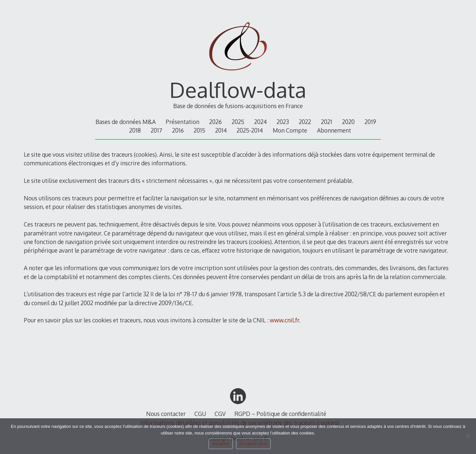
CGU (200, 414)
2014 (221, 130)
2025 (238, 122)
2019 (370, 122)
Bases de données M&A (126, 122)
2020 (348, 122)
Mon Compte (290, 130)
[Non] (468, 438)
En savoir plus (253, 443)
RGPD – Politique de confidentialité (280, 414)
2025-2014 (250, 130)
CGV (220, 414)
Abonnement (334, 130)
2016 (178, 130)
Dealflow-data (238, 89)
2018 (135, 130)
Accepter (221, 443)
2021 (327, 122)
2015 (199, 130)
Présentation (182, 122)
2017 (157, 130)
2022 (305, 122)
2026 (216, 122)
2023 (283, 122)
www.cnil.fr (284, 320)
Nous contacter (166, 414)
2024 (260, 122)
